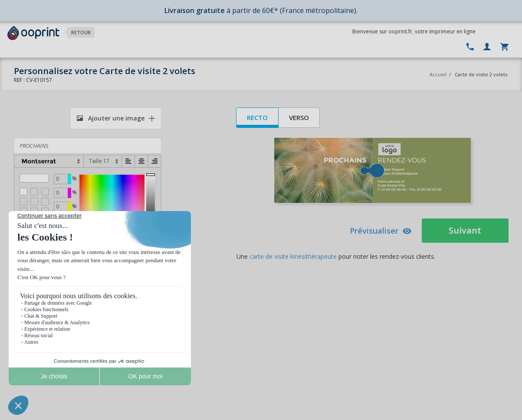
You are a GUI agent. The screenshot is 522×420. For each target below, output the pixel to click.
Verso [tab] (299, 117)
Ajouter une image (111, 118)
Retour (81, 32)
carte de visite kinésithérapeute (293, 256)
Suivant (465, 230)
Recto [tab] (257, 117)
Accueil (438, 74)
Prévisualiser (381, 231)
